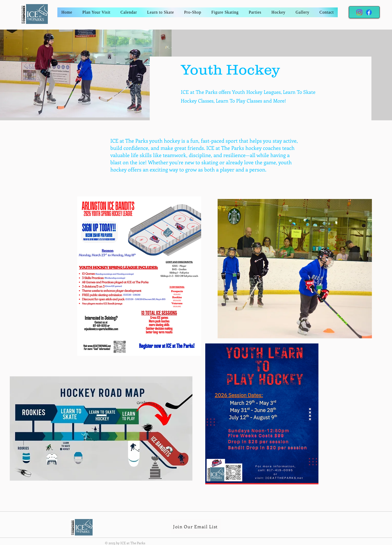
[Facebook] (369, 12)
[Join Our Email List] (196, 526)
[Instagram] (359, 12)
